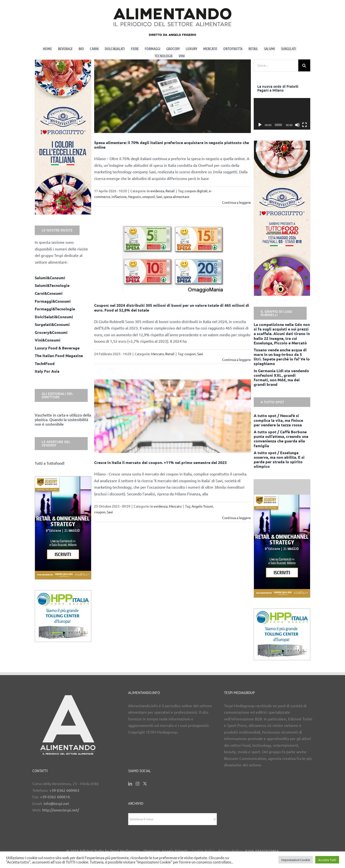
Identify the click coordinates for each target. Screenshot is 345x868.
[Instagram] (138, 784)
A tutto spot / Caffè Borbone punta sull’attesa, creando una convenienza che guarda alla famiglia (281, 439)
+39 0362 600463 (64, 790)
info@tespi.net (56, 803)
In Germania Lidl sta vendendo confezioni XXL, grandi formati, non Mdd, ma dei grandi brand (281, 378)
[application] (282, 114)
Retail (170, 191)
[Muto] (297, 125)
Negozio (135, 197)
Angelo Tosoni (202, 506)
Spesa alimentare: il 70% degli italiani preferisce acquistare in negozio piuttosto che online (172, 145)
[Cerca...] (276, 65)
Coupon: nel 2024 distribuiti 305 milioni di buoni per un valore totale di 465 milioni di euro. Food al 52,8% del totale (172, 307)
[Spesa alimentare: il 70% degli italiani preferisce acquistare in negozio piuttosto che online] (173, 96)
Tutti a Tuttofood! (50, 463)
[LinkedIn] (130, 784)
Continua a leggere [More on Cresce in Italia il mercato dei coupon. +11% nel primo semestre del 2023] (236, 518)
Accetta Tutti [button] (327, 860)
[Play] (260, 125)
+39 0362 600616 (55, 797)
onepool (149, 197)
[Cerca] (304, 65)
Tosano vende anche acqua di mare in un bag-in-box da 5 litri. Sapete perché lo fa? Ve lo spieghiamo (282, 357)
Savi (159, 197)
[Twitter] (145, 784)
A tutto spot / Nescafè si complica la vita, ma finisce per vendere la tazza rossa (278, 420)
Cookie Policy (203, 851)
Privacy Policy (230, 851)
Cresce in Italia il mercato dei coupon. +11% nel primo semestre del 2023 (160, 462)
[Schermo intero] (305, 125)
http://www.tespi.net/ (61, 810)
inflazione (119, 197)
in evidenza (155, 191)
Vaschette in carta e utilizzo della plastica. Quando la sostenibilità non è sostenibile (63, 419)
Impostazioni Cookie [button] (296, 860)
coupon (190, 354)
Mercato (158, 354)
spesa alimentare (176, 197)
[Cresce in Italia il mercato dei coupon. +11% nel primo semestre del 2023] (173, 416)
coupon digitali (196, 191)
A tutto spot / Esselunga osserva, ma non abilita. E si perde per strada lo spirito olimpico (279, 460)
